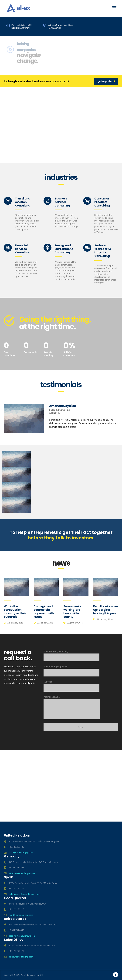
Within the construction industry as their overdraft (15, 611)
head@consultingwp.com (21, 852)
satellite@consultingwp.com (22, 873)
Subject (71, 686)
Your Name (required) (71, 656)
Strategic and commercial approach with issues (44, 611)
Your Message (72, 707)
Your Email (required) (71, 671)
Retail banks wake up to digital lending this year (106, 610)
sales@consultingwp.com (21, 957)
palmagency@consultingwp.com (24, 894)
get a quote (106, 81)
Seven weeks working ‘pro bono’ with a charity (72, 611)
